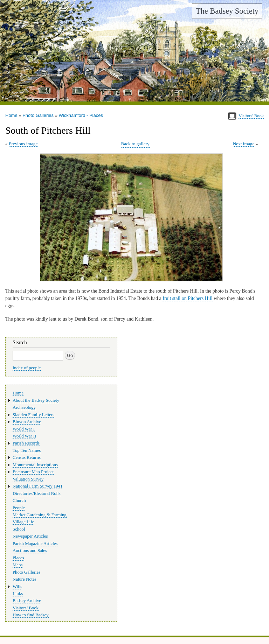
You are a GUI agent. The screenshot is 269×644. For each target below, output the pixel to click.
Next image (244, 144)
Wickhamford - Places (81, 115)
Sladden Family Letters (33, 415)
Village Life (23, 522)
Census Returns (27, 457)
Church (19, 500)
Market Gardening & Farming (40, 515)
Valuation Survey (28, 479)
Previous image (23, 144)
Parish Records (26, 443)
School (19, 529)
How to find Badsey (31, 615)
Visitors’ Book (26, 608)
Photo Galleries (38, 115)
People (19, 508)
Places (18, 558)
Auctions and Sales (30, 551)
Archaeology (24, 407)
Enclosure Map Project (33, 472)
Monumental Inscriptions (35, 465)
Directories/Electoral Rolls (37, 493)
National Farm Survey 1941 (37, 486)
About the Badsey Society (36, 400)
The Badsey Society (227, 11)
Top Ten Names (27, 450)
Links (18, 594)
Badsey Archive (27, 601)
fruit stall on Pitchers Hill (187, 298)
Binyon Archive (27, 422)
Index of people (27, 368)
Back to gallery (135, 144)
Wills (17, 587)
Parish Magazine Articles (35, 544)
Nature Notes (25, 579)
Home (11, 115)
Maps (18, 565)
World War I (24, 429)
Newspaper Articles (30, 536)
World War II (24, 436)
